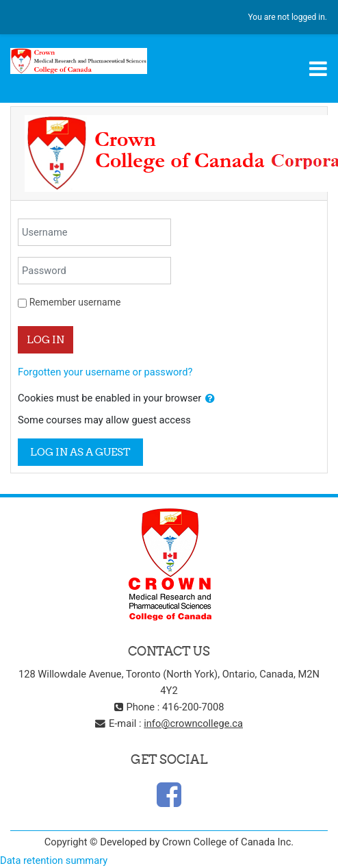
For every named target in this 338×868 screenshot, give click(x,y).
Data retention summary (54, 860)
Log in (45, 339)
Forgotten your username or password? (105, 372)
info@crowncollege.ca (193, 723)
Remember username (75, 302)
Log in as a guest (80, 452)
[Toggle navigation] (318, 69)
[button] (210, 399)
